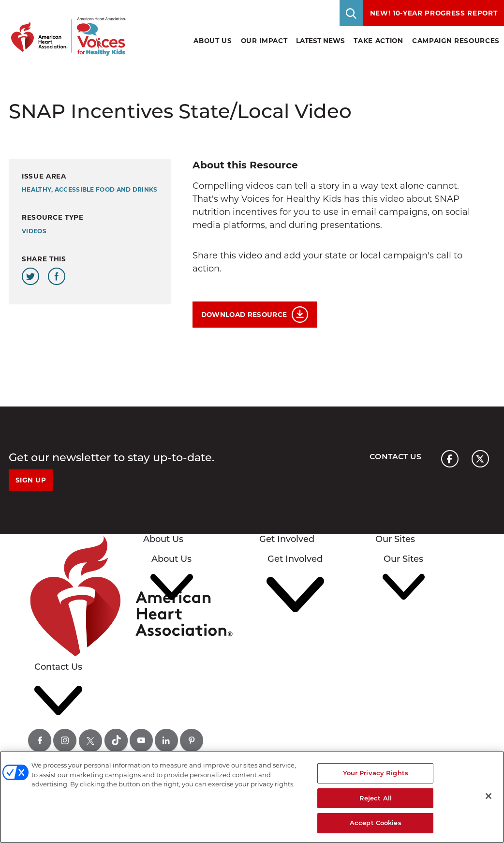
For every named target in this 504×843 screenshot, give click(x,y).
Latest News (320, 41)
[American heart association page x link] (480, 459)
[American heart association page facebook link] (450, 459)
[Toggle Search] (352, 13)
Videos (34, 231)
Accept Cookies (376, 823)
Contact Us (395, 457)
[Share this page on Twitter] (30, 276)
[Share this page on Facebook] (57, 276)
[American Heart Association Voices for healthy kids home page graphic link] (65, 28)
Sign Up (31, 480)
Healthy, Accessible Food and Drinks (90, 189)
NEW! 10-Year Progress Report (434, 13)
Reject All (376, 798)
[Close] (489, 796)
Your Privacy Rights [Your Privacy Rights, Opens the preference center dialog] (376, 773)
